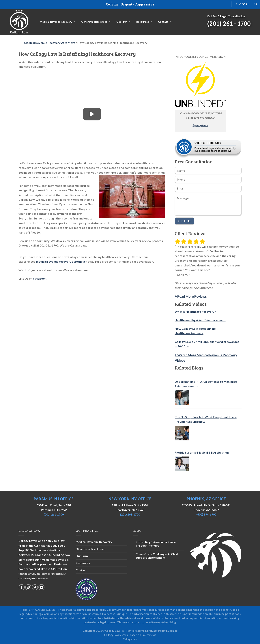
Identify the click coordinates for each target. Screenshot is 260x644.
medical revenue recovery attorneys (61, 261)
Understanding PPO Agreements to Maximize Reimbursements (206, 384)
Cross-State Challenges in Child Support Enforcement (157, 556)
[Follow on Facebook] (22, 587)
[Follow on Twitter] (35, 587)
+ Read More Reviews (191, 296)
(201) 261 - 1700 (229, 23)
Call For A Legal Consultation (226, 16)
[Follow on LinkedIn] (41, 587)
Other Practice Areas (96, 22)
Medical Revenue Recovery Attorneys (50, 43)
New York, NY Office (130, 499)
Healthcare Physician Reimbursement (200, 320)
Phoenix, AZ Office (206, 499)
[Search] (256, 4)
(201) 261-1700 (54, 514)
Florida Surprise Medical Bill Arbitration (202, 452)
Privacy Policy (157, 631)
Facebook (40, 278)
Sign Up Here (200, 125)
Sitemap (172, 631)
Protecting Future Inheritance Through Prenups (156, 544)
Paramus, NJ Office (54, 499)
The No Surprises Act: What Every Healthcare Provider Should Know (206, 419)
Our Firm (124, 22)
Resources (144, 22)
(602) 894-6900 (206, 514)
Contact (165, 22)
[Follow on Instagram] (28, 587)
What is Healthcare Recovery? (195, 311)
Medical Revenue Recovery (58, 22)
